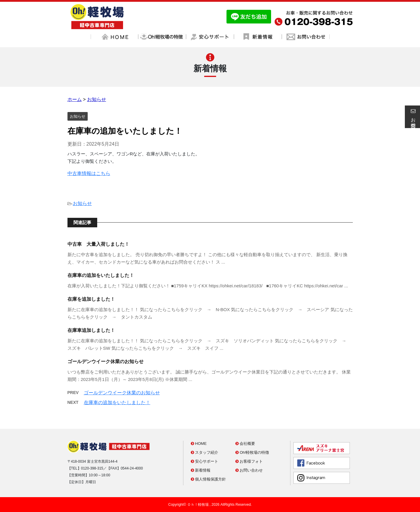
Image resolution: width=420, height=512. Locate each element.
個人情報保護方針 (209, 479)
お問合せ (412, 117)
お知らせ (82, 203)
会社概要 (245, 444)
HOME (199, 444)
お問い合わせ (249, 470)
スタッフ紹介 (205, 452)
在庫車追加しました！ (91, 330)
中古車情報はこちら (89, 173)
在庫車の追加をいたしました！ (101, 275)
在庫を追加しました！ (91, 299)
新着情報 (201, 470)
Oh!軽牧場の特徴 (252, 452)
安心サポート (205, 461)
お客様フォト (249, 461)
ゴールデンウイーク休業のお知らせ (106, 361)
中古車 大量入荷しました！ (98, 244)
